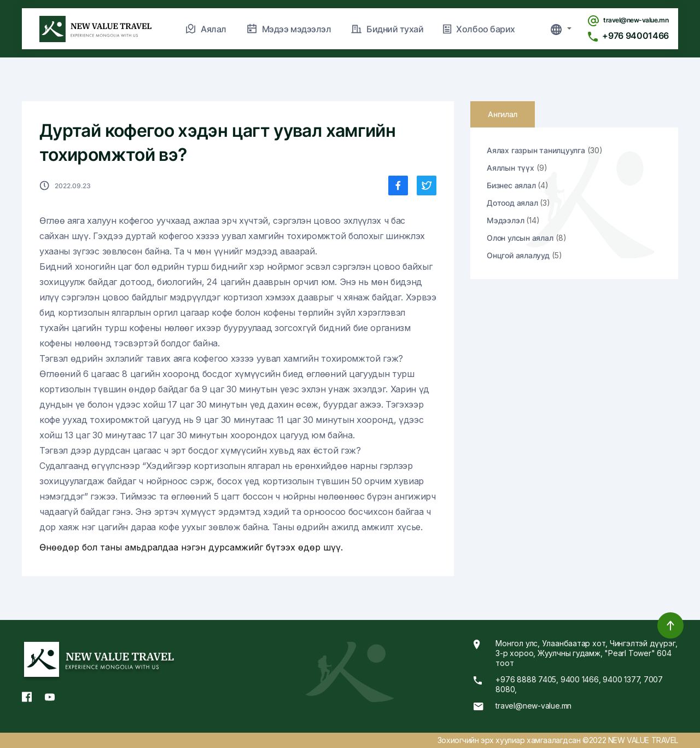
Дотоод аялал (512, 203)
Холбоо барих (479, 29)
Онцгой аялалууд (518, 255)
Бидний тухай (387, 29)
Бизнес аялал (511, 185)
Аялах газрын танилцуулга (536, 150)
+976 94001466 (635, 36)
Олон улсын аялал (520, 238)
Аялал (206, 29)
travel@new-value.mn (636, 20)
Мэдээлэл (505, 220)
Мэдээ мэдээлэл (288, 29)
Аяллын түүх (511, 168)
